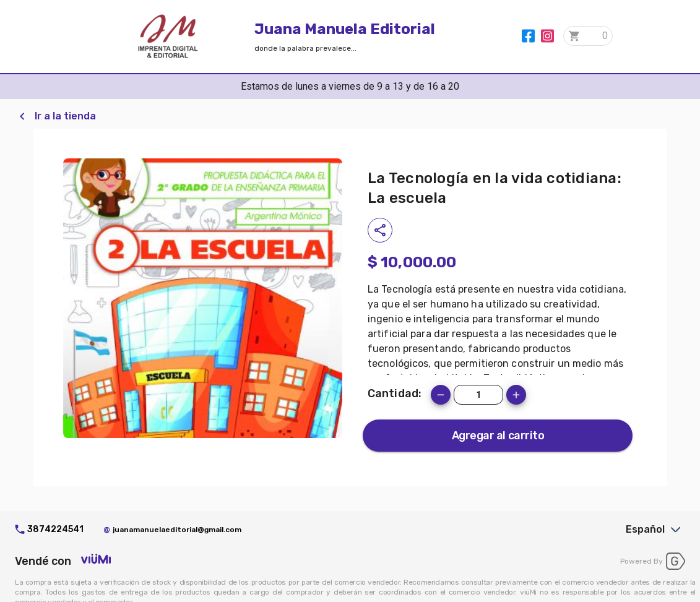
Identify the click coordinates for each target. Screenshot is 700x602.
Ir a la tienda (65, 116)
